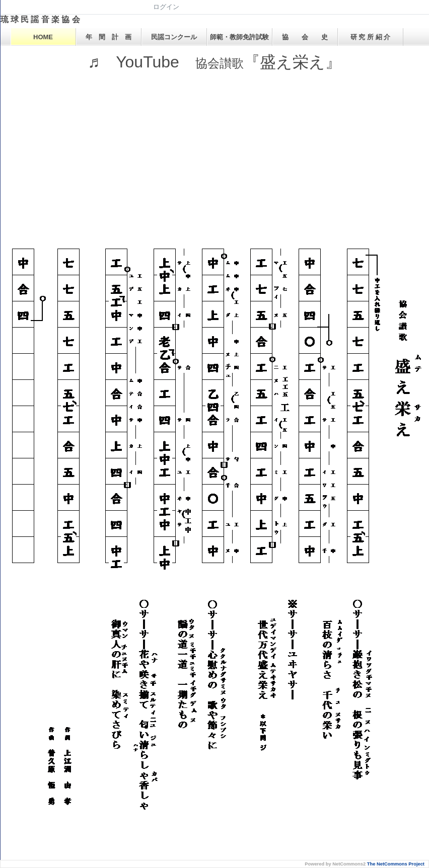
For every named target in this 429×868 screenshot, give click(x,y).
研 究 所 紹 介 (370, 37)
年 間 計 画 (109, 37)
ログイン (166, 7)
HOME (43, 37)
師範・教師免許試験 (239, 37)
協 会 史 (305, 37)
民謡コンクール (174, 37)
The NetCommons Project (396, 864)
